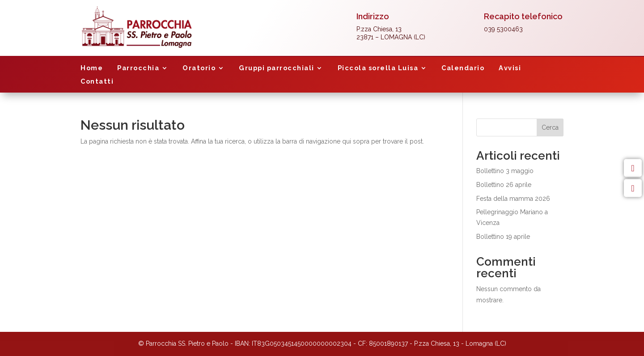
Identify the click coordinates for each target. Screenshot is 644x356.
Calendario (463, 68)
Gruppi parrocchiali (277, 68)
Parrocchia (138, 68)
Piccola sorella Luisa (378, 68)
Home (92, 68)
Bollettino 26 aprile (504, 185)
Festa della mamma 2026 (513, 199)
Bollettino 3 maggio (505, 171)
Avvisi (510, 68)
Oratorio (199, 68)
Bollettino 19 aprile (503, 237)
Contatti (97, 82)
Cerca (550, 127)
